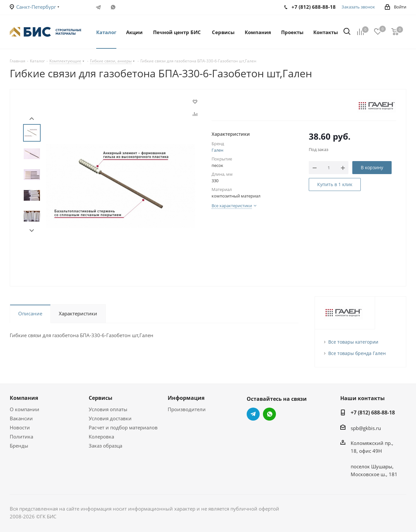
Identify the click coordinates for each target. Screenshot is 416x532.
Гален (217, 150)
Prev (32, 119)
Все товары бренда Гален (357, 353)
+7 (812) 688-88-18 (373, 412)
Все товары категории (353, 342)
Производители (187, 409)
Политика (21, 437)
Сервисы (101, 398)
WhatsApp (113, 7)
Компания (24, 398)
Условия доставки (110, 418)
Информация (186, 398)
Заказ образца (105, 446)
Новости (20, 427)
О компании (25, 409)
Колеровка (101, 437)
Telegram (98, 7)
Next (32, 231)
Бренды (19, 446)
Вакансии (21, 418)
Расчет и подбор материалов (123, 427)
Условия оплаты (108, 409)
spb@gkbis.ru (366, 428)
